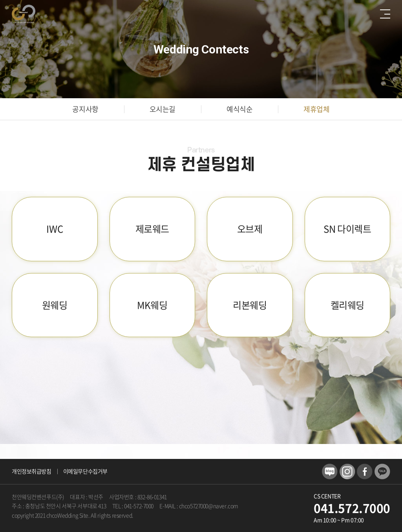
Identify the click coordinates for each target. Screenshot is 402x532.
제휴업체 (316, 109)
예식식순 (239, 109)
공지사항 (85, 109)
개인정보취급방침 (32, 471)
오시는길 (163, 109)
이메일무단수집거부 (85, 471)
